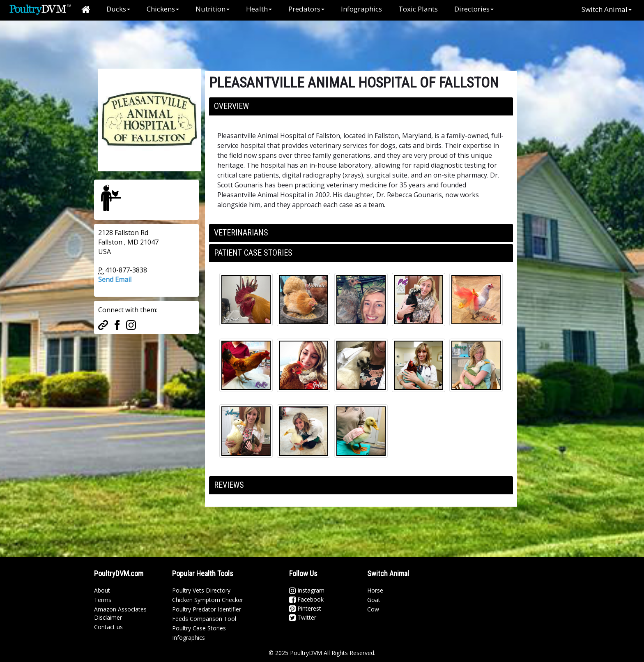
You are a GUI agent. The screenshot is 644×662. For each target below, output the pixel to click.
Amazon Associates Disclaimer (120, 613)
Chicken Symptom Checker (208, 600)
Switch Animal (607, 9)
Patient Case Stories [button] (253, 253)
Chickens (163, 9)
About (102, 590)
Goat (374, 600)
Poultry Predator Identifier (207, 609)
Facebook (306, 599)
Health (259, 9)
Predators (306, 9)
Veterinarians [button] (241, 233)
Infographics (361, 9)
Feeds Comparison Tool (204, 619)
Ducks (118, 9)
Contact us (108, 627)
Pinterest (305, 608)
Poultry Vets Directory (201, 590)
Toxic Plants (418, 9)
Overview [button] (231, 106)
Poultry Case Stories (199, 628)
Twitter (303, 617)
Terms (103, 600)
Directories (474, 9)
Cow (373, 609)
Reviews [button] (229, 485)
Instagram (307, 590)
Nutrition (213, 9)
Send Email (115, 279)
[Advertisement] (231, 39)
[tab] (361, 106)
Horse (375, 590)
